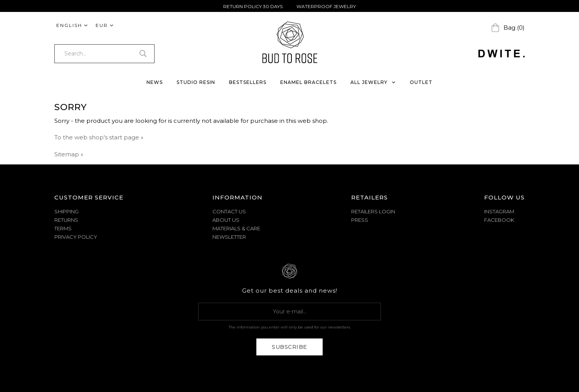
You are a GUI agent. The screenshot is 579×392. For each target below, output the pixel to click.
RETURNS (66, 220)
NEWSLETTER (229, 237)
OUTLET (421, 82)
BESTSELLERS (248, 82)
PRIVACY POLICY (76, 237)
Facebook (499, 220)
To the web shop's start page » (99, 137)
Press (360, 220)
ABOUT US (226, 220)
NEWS (155, 82)
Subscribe (289, 347)
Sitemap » (69, 154)
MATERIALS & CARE (236, 228)
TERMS (63, 228)
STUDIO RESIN (196, 82)
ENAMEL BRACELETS (308, 82)
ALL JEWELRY (373, 82)
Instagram (499, 211)
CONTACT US (229, 211)
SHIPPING (66, 211)
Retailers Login (373, 211)
